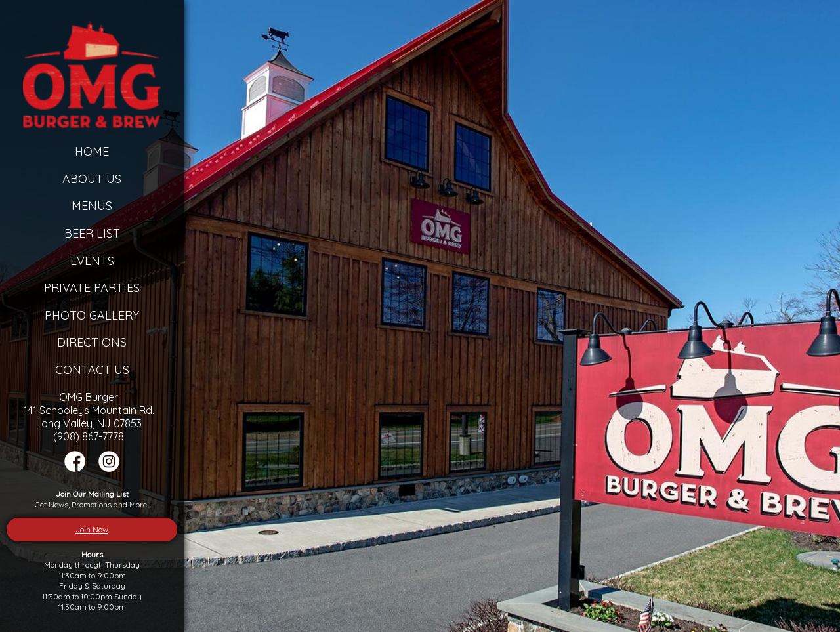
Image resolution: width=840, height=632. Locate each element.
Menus (92, 206)
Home (92, 151)
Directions (92, 342)
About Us (92, 179)
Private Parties (92, 288)
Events (92, 261)
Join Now (92, 529)
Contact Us (92, 370)
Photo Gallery (92, 315)
